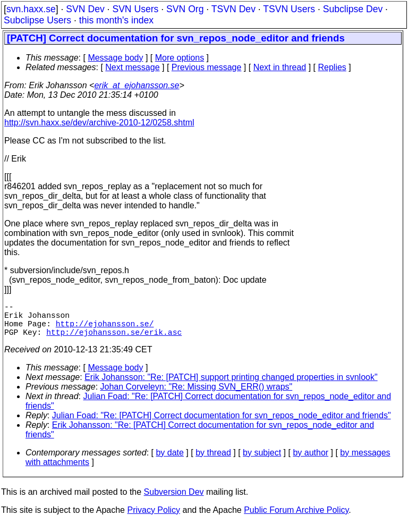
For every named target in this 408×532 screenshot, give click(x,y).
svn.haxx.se (31, 9)
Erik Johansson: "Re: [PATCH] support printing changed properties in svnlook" (231, 386)
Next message (132, 67)
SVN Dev (85, 9)
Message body (115, 58)
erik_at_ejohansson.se (137, 85)
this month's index (116, 20)
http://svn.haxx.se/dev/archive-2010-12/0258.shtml (99, 123)
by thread (213, 461)
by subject (262, 461)
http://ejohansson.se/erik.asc (114, 340)
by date (169, 461)
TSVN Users (289, 9)
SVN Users (135, 9)
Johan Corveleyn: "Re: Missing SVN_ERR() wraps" (197, 395)
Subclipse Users (37, 20)
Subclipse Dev (353, 9)
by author (311, 461)
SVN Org (185, 9)
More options (180, 58)
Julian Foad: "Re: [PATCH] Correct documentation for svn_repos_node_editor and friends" (222, 424)
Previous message (207, 67)
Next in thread (280, 67)
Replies (332, 67)
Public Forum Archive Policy (296, 518)
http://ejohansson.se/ (105, 330)
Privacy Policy (154, 518)
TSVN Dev (233, 9)
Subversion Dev (174, 500)
